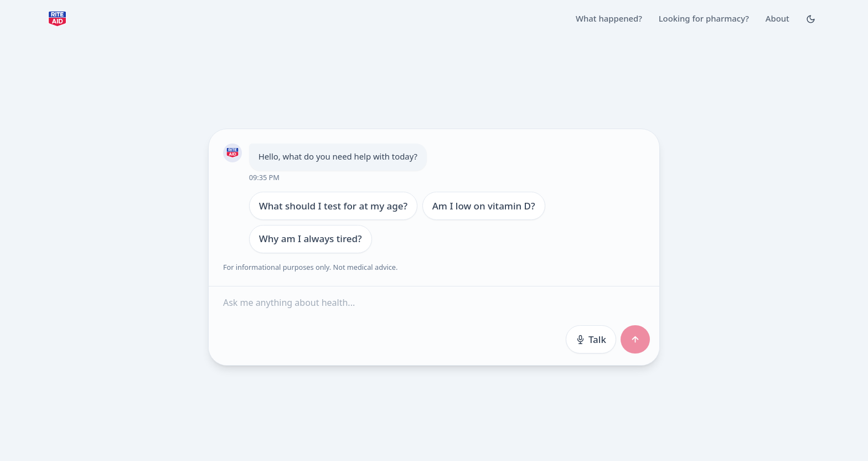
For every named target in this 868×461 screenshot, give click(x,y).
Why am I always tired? (310, 239)
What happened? (609, 18)
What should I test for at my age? (333, 205)
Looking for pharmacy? (704, 18)
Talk (590, 339)
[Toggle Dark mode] (810, 19)
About (777, 18)
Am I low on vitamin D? (483, 205)
